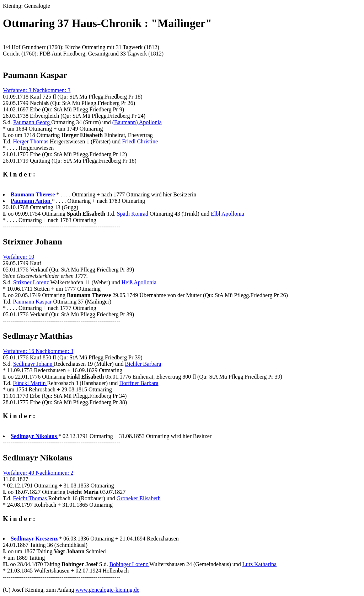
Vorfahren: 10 (18, 257)
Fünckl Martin (30, 383)
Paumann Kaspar (33, 302)
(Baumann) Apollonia (137, 122)
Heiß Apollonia (139, 282)
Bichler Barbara (143, 364)
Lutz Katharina (259, 564)
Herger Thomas (31, 141)
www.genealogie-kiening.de (107, 590)
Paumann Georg (32, 122)
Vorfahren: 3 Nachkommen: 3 (37, 90)
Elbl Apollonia (227, 214)
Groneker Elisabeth (139, 498)
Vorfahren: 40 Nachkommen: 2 (38, 473)
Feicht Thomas (31, 498)
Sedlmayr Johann (34, 364)
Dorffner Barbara (139, 383)
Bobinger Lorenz (130, 564)
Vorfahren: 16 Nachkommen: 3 (38, 351)
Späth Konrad (133, 214)
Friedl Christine (140, 141)
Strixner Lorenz (32, 282)
